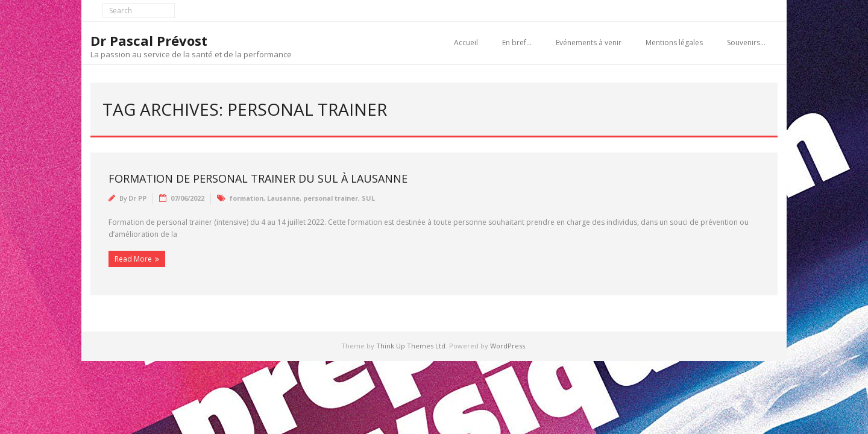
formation (247, 198)
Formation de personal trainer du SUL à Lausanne (258, 178)
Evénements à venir (589, 42)
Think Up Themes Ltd (411, 346)
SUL (368, 198)
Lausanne (283, 198)
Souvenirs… (746, 42)
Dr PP (137, 198)
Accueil (466, 42)
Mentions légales (674, 42)
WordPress (508, 346)
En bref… (517, 42)
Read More (133, 259)
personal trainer (331, 198)
